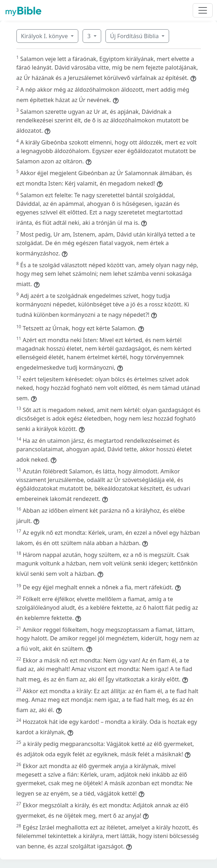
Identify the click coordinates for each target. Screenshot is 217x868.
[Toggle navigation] (203, 10)
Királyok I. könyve (45, 36)
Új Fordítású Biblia (135, 36)
